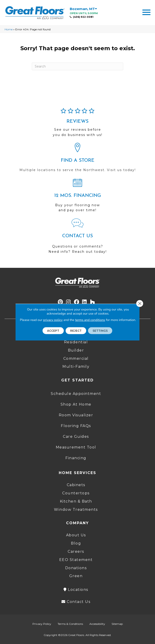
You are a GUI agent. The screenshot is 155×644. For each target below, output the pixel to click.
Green (76, 576)
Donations (76, 568)
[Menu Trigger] (146, 12)
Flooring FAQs (76, 426)
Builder (76, 350)
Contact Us (76, 602)
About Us (76, 535)
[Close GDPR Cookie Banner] (140, 303)
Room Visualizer (76, 415)
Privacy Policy (42, 624)
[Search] (77, 66)
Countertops (76, 493)
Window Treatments (76, 510)
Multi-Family (76, 366)
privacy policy (53, 320)
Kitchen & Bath (76, 501)
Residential (76, 342)
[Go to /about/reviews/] (77, 124)
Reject (76, 330)
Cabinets (76, 485)
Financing (76, 458)
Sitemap (117, 624)
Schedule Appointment (76, 394)
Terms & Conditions (70, 624)
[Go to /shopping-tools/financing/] (77, 197)
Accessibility (97, 624)
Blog (76, 543)
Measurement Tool (76, 447)
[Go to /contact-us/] (77, 238)
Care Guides (76, 437)
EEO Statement (76, 560)
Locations (76, 590)
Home (9, 29)
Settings (100, 330)
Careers (76, 551)
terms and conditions (90, 320)
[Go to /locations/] (77, 159)
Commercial (76, 359)
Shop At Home (76, 404)
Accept (53, 330)
